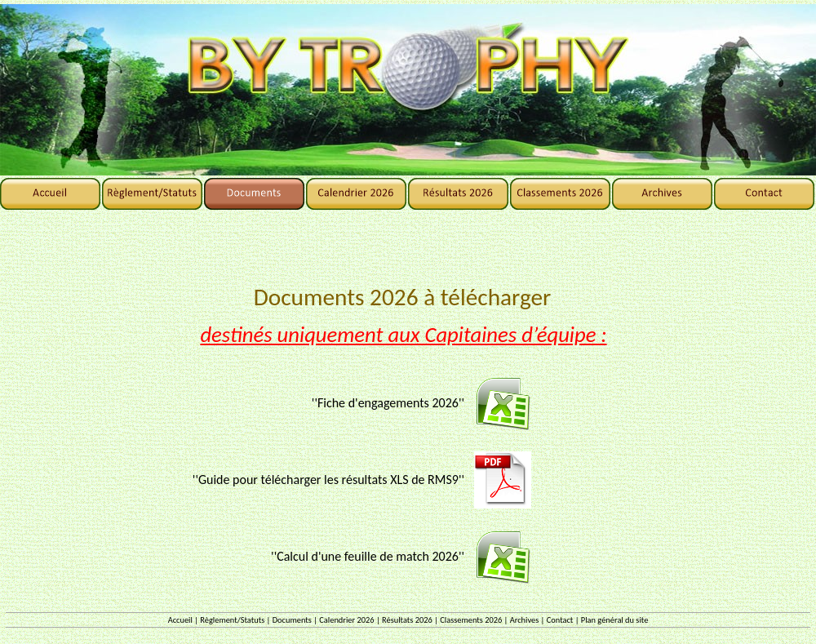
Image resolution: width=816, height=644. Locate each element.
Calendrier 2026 (346, 620)
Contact (560, 620)
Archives (525, 620)
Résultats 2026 (407, 620)
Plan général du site (615, 620)
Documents (292, 620)
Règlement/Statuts (232, 620)
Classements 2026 (471, 620)
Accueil (180, 620)
